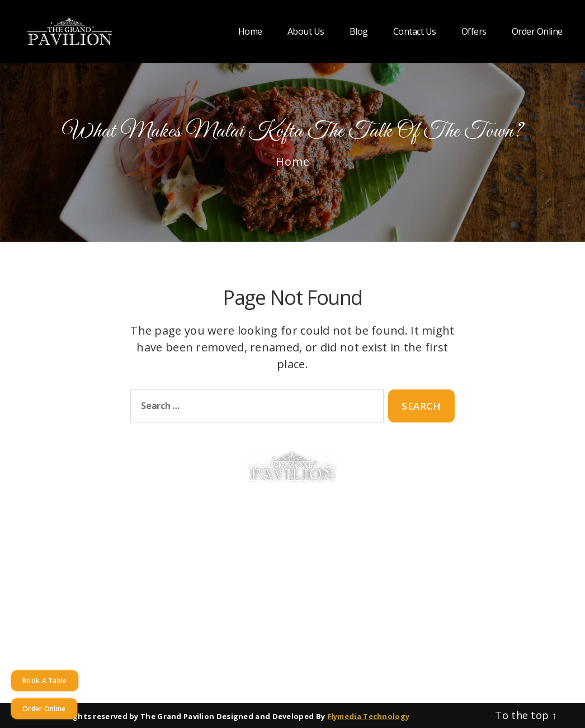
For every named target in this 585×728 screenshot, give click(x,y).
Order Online (537, 32)
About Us (306, 32)
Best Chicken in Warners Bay (306, 529)
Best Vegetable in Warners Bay (307, 573)
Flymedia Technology (369, 716)
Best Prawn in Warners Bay (307, 587)
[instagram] (500, 586)
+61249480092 (471, 526)
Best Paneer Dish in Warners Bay (306, 558)
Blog (359, 32)
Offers (474, 32)
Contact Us (415, 32)
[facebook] (472, 586)
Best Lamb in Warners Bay (306, 544)
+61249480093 (534, 526)
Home (250, 32)
